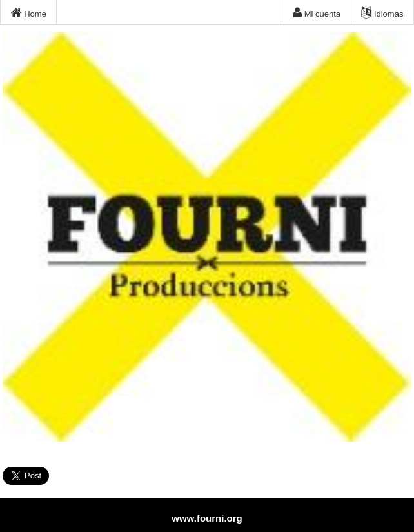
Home (29, 13)
